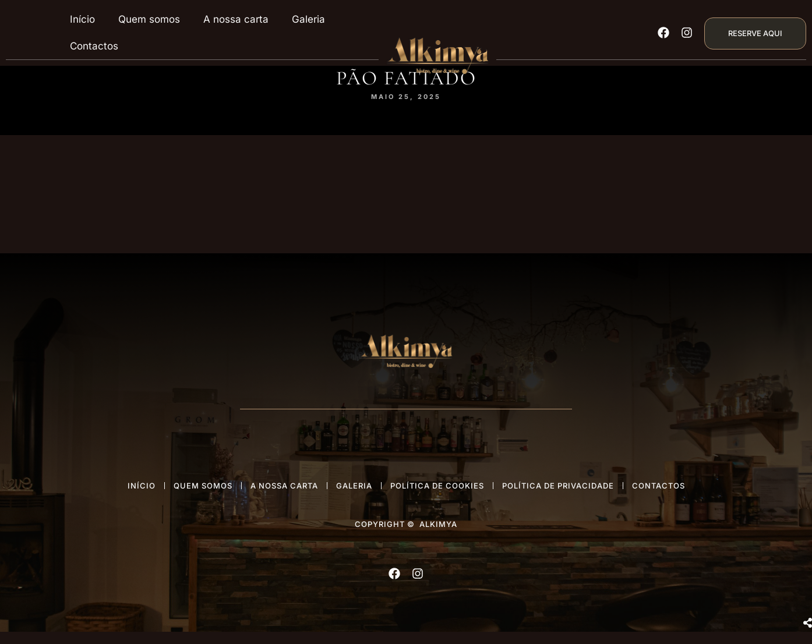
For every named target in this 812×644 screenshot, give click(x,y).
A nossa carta (236, 19)
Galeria (308, 19)
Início (82, 19)
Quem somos (149, 19)
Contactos (94, 46)
